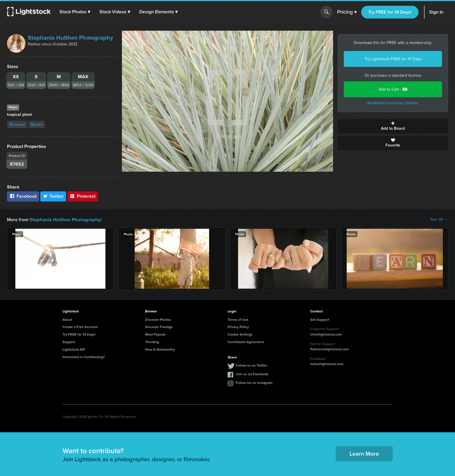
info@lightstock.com (326, 334)
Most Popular (155, 334)
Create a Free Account (80, 326)
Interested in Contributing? (84, 357)
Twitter (53, 196)
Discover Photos (158, 319)
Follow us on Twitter (252, 365)
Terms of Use (238, 319)
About (67, 319)
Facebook (23, 196)
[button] (75, 12)
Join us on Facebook (252, 374)
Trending (152, 342)
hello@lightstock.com (327, 364)
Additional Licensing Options (393, 103)
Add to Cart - (393, 89)
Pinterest (83, 196)
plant (37, 124)
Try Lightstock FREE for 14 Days (393, 59)
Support (69, 342)
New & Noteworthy (160, 349)
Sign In (436, 12)
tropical (17, 124)
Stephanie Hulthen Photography (70, 38)
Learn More (364, 453)
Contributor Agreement (246, 342)
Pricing (347, 12)
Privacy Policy (238, 326)
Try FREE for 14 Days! (390, 12)
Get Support (320, 319)
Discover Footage (159, 326)
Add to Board (393, 126)
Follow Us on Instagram (254, 382)
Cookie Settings (240, 334)
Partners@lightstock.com (329, 349)
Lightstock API (74, 349)
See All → (439, 219)
